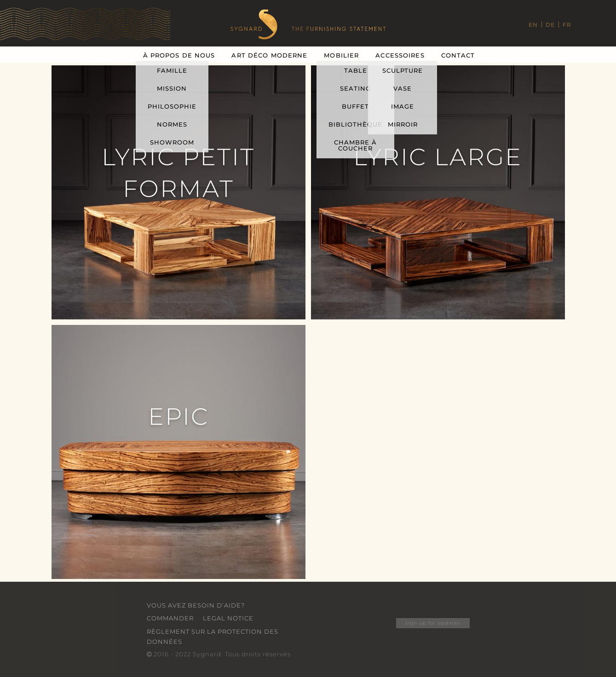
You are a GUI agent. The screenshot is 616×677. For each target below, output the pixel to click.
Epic (178, 417)
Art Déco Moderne (269, 55)
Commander (170, 618)
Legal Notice (228, 618)
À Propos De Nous (179, 55)
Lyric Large (438, 157)
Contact (458, 55)
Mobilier (341, 55)
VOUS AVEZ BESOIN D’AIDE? (196, 605)
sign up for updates (433, 623)
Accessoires (400, 55)
